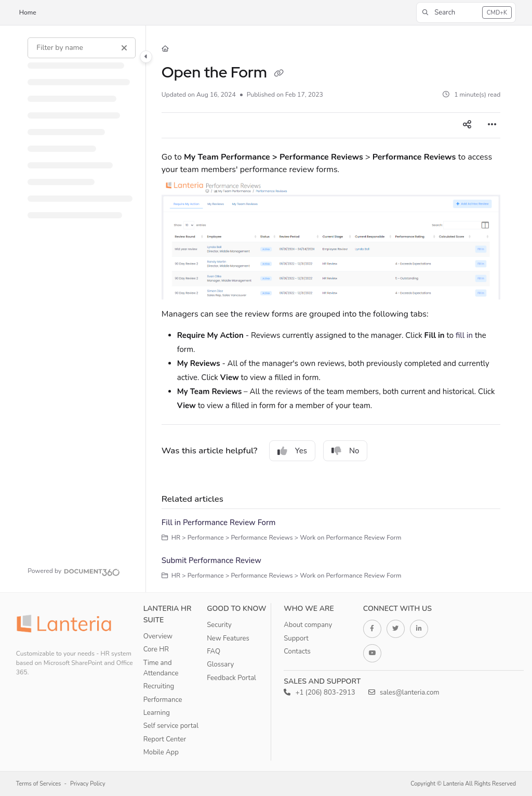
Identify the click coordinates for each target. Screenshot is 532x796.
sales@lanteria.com (404, 693)
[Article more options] (492, 125)
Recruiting (159, 686)
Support (296, 638)
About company (308, 625)
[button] (466, 12)
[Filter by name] (82, 48)
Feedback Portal (231, 678)
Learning (157, 713)
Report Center (165, 739)
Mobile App (161, 752)
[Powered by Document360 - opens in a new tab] (74, 571)
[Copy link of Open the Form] (278, 74)
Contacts (297, 651)
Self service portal (171, 726)
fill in (464, 335)
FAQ (214, 651)
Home (28, 12)
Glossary (220, 664)
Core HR (156, 649)
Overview (158, 636)
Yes (292, 451)
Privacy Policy (88, 784)
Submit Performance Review (211, 560)
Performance (163, 700)
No (345, 451)
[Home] (165, 49)
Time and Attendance (161, 668)
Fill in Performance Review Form (219, 523)
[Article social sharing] (467, 125)
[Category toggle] (146, 57)
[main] (331, 309)
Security (219, 625)
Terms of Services (39, 784)
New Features (228, 638)
